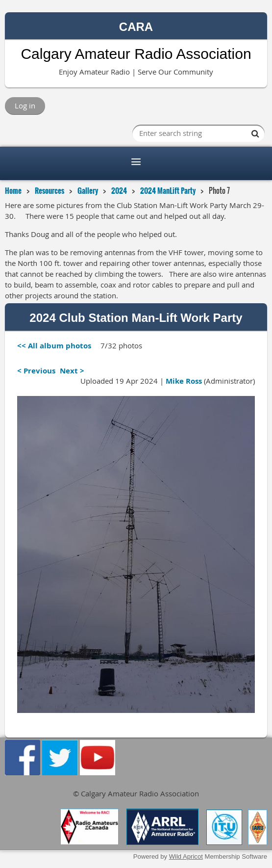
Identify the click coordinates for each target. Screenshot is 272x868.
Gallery (88, 190)
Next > (72, 371)
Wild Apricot (186, 856)
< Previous (36, 371)
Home (13, 190)
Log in (25, 105)
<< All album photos (54, 346)
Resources (49, 190)
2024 (119, 190)
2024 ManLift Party (168, 190)
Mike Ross (184, 381)
